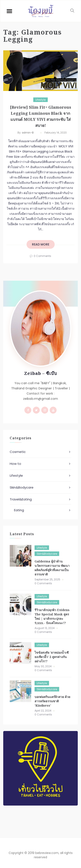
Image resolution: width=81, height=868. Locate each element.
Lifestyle (40, 100)
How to (15, 464)
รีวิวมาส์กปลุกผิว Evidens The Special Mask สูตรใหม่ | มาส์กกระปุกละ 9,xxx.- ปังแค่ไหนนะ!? (52, 616)
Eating (19, 510)
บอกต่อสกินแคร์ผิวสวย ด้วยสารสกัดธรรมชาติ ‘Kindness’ (52, 701)
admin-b (28, 133)
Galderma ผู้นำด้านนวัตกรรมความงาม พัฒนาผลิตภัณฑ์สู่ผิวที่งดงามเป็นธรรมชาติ (52, 568)
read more (41, 244)
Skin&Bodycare (22, 487)
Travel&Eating (21, 499)
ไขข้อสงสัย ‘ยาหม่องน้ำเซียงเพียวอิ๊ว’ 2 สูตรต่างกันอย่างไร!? (52, 657)
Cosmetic (18, 452)
